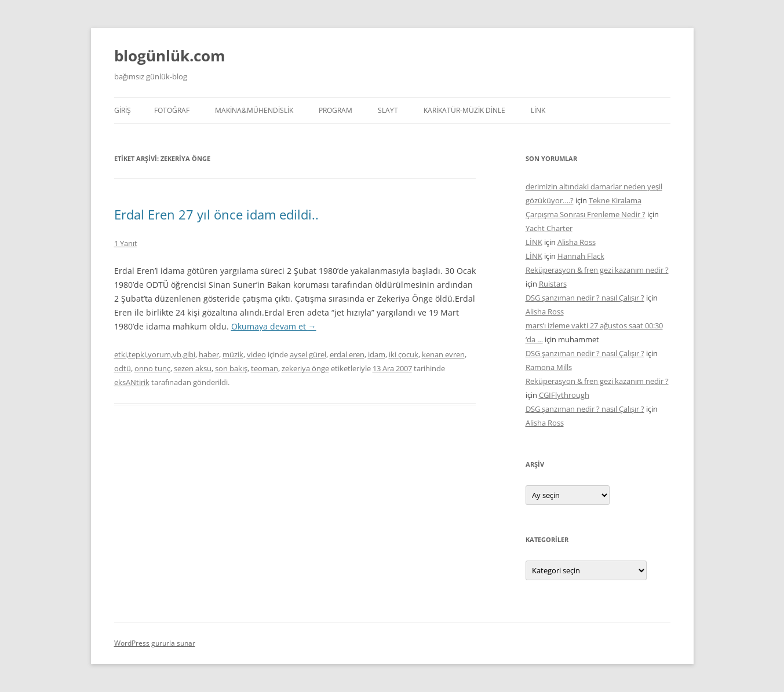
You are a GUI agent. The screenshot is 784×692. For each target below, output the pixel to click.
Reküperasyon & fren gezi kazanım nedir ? (597, 270)
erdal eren (347, 354)
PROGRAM (336, 110)
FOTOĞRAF (172, 110)
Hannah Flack (581, 256)
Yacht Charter (549, 228)
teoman (265, 368)
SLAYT (388, 110)
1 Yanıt (126, 243)
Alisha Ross (577, 242)
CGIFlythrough (564, 395)
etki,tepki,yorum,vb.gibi (155, 354)
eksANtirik (132, 382)
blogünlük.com (170, 56)
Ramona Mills (549, 367)
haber (209, 354)
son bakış (231, 368)
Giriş (123, 110)
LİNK (538, 110)
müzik (233, 354)
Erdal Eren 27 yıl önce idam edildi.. (216, 214)
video (256, 354)
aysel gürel (308, 354)
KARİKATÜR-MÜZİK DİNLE (464, 110)
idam (377, 354)
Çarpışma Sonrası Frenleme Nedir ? (586, 214)
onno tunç (152, 368)
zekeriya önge (305, 368)
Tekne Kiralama (615, 200)
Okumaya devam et (274, 326)
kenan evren (443, 354)
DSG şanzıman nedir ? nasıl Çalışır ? (585, 298)
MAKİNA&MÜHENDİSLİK (254, 110)
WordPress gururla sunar (155, 643)
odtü (123, 368)
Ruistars (553, 284)
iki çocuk (404, 354)
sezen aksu (193, 368)
